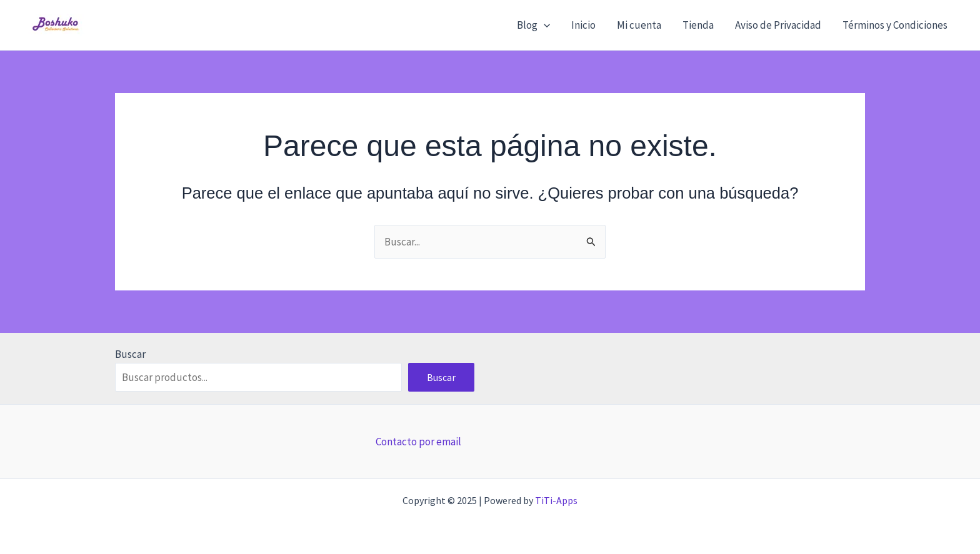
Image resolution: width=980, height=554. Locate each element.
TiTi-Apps (556, 500)
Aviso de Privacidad (778, 25)
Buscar (130, 354)
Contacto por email (418, 442)
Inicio (583, 25)
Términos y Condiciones (895, 25)
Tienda (698, 25)
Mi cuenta (639, 25)
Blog (533, 25)
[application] (544, 25)
